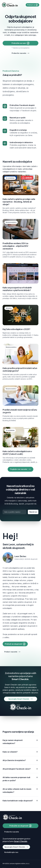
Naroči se (33, 512)
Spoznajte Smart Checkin (21, 699)
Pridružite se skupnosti (20, 826)
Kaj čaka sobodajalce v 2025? (16, 329)
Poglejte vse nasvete (20, 469)
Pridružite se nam (20, 43)
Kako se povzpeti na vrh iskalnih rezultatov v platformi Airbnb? (17, 289)
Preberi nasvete (12, 652)
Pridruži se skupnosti (15, 644)
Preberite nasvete (20, 53)
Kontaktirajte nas (11, 852)
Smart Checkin (20, 679)
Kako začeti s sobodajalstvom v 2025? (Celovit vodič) (17, 453)
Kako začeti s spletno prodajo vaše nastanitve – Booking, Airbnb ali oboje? (19, 202)
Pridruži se (32, 5)
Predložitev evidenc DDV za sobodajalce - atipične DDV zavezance (15, 246)
